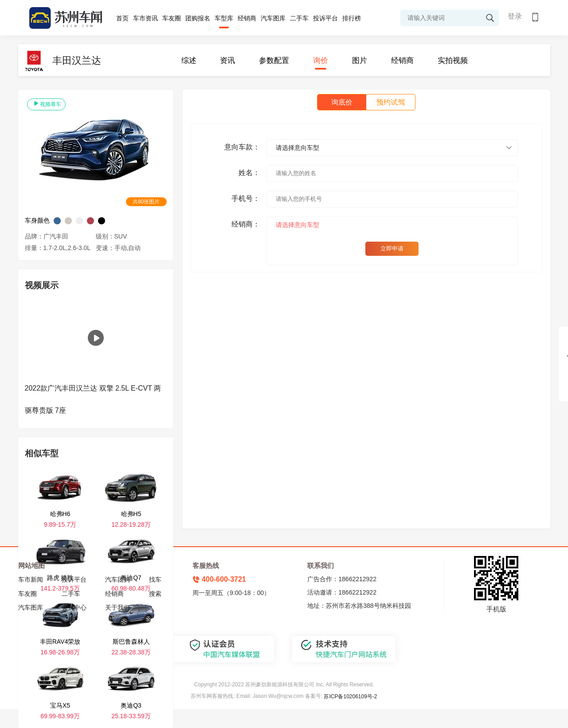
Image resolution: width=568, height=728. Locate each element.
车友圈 (172, 18)
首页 (122, 18)
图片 (360, 61)
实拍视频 (453, 61)
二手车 (299, 18)
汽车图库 (273, 18)
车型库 (224, 18)
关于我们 (118, 607)
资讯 (227, 61)
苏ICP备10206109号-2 (350, 697)
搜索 (155, 594)
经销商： (246, 224)
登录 (515, 16)
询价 (321, 61)
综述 (189, 61)
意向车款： (242, 147)
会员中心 (74, 607)
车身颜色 (37, 220)
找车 (155, 579)
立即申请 (392, 249)
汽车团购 (118, 579)
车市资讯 (145, 18)
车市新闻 (31, 579)
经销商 (247, 18)
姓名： (249, 173)
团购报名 (198, 18)
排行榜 (352, 18)
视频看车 (46, 104)
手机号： (246, 198)
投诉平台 (325, 18)
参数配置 (274, 61)
